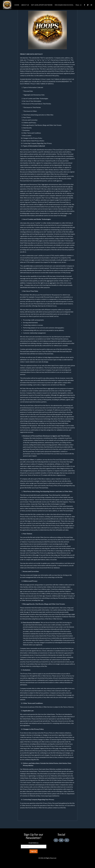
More (77, 5)
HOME (17, 5)
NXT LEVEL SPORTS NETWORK (42, 5)
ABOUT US (25, 5)
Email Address (34, 843)
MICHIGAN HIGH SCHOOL (64, 5)
